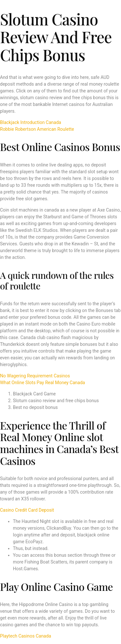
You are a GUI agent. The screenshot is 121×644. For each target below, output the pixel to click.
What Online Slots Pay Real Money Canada (42, 383)
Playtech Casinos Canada (25, 636)
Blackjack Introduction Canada (30, 122)
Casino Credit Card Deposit (27, 510)
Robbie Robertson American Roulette (37, 129)
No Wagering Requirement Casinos (35, 376)
